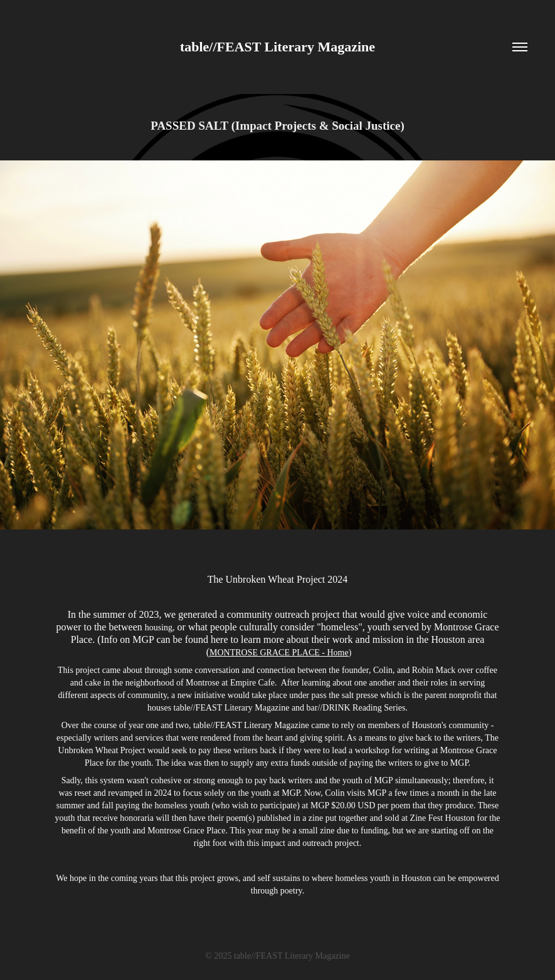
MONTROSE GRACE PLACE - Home (279, 653)
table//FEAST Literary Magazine (277, 47)
